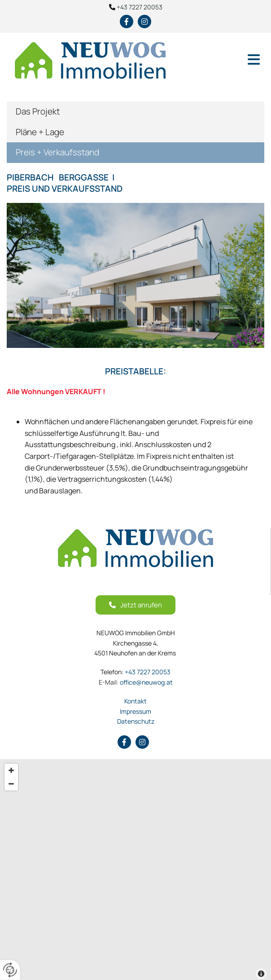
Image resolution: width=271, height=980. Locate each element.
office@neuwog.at (136, 682)
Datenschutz (136, 721)
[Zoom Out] (11, 784)
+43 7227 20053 (140, 7)
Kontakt (135, 701)
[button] (226, 60)
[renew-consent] (10, 970)
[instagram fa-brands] (144, 22)
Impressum (135, 711)
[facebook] (127, 22)
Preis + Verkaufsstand (57, 152)
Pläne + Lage (40, 132)
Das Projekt (38, 111)
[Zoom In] (11, 770)
